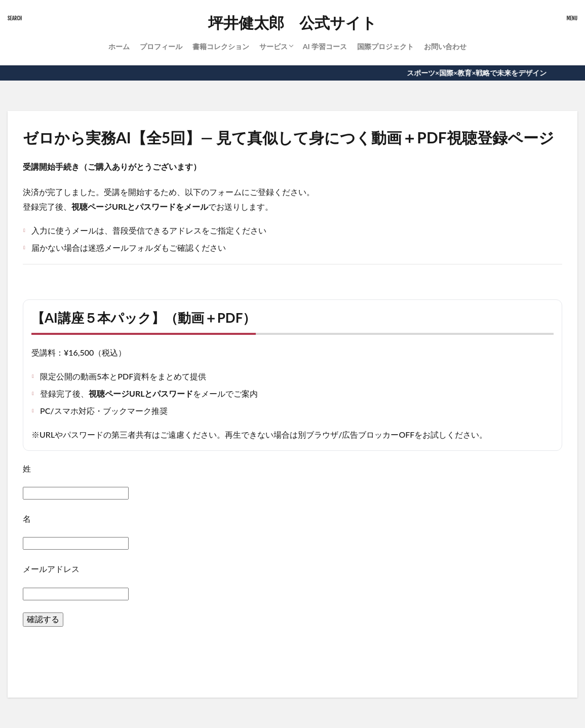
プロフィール (161, 46)
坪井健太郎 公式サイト (292, 23)
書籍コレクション (221, 46)
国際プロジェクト (385, 46)
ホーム (119, 46)
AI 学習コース (325, 46)
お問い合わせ (445, 46)
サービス (274, 46)
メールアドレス (51, 569)
